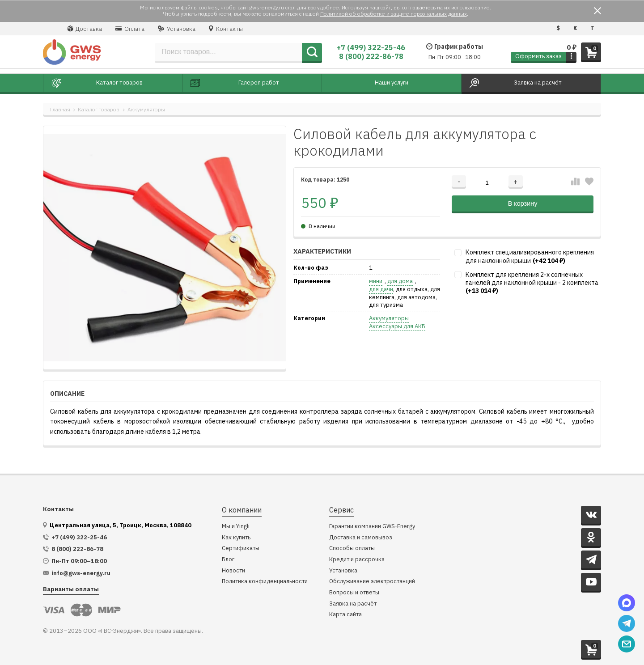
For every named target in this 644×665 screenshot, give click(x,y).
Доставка (85, 29)
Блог (228, 560)
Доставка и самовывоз (361, 538)
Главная (60, 109)
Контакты (226, 29)
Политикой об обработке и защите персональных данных (394, 14)
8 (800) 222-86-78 (371, 56)
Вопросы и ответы (354, 593)
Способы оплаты (352, 549)
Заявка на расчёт (353, 604)
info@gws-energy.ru (81, 573)
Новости (233, 571)
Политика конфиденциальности (265, 582)
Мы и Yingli (236, 527)
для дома (400, 281)
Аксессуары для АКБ (397, 326)
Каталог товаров (99, 109)
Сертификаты (241, 549)
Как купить (236, 538)
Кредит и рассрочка (357, 560)
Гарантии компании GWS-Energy (372, 527)
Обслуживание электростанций (372, 582)
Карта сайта (345, 615)
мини (376, 281)
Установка (177, 29)
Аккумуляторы (146, 109)
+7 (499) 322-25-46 (371, 47)
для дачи (381, 289)
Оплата (130, 29)
